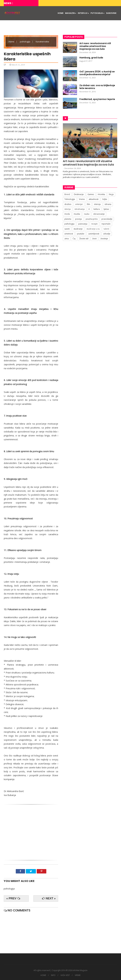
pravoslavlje (107, 219)
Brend (67, 194)
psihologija (25, 42)
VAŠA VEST (65, 975)
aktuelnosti (94, 199)
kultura (97, 209)
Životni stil (84, 239)
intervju (97, 204)
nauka (87, 214)
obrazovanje (99, 214)
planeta (68, 219)
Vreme (82, 199)
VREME (78, 975)
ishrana (108, 204)
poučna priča (92, 219)
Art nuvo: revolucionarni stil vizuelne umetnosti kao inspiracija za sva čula (88, 163)
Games (91, 194)
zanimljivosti (94, 234)
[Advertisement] (31, 831)
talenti (106, 229)
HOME (61, 13)
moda (67, 214)
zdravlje (107, 234)
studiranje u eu (93, 229)
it (89, 209)
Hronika (101, 194)
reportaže (106, 224)
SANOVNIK (111, 13)
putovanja (83, 224)
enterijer (79, 204)
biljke (105, 199)
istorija (68, 209)
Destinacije (79, 194)
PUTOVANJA (98, 13)
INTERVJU (83, 13)
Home (12, 42)
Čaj (74, 239)
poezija (78, 219)
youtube (81, 234)
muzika (77, 214)
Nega (111, 194)
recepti (94, 224)
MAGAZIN (71, 13)
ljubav (106, 209)
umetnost (69, 234)
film (88, 204)
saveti (67, 229)
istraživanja (80, 209)
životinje (104, 239)
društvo (68, 204)
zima (67, 239)
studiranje (78, 229)
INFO (53, 975)
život (94, 239)
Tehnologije (70, 199)
